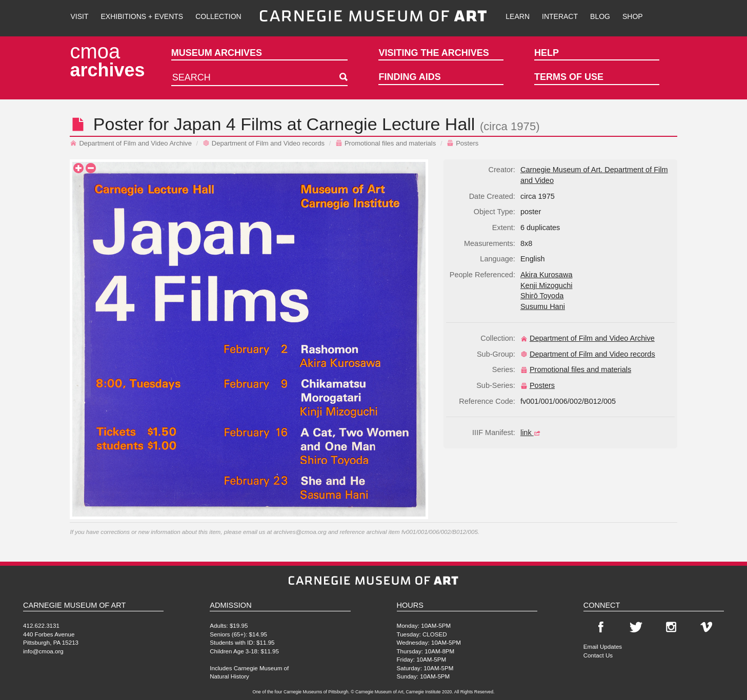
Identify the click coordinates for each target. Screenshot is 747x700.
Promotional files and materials (386, 143)
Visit (79, 16)
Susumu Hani (543, 306)
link (532, 433)
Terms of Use (569, 77)
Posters (462, 143)
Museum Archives (217, 53)
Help (547, 53)
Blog (600, 16)
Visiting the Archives (433, 53)
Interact (560, 16)
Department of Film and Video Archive (131, 143)
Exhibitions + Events (142, 16)
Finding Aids (409, 77)
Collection (218, 16)
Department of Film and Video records (264, 143)
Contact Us (598, 655)
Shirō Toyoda (542, 296)
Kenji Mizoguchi (547, 285)
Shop (633, 16)
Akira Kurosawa (547, 275)
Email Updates (603, 646)
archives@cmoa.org (300, 532)
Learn (518, 16)
